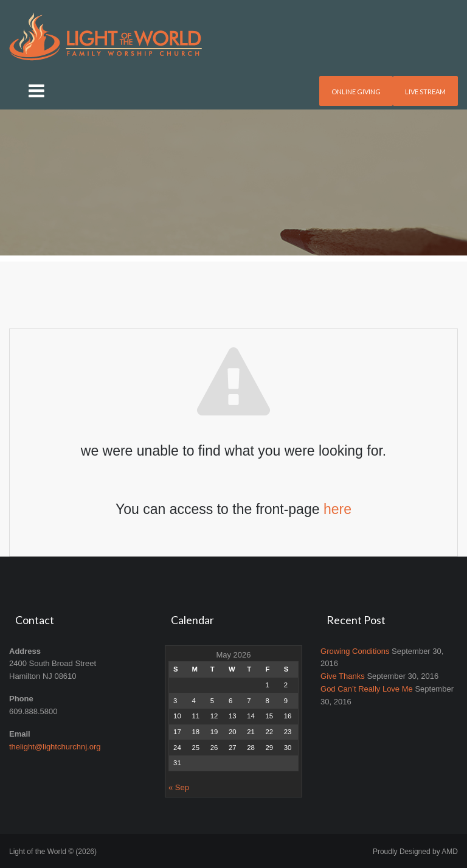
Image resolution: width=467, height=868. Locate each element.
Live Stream (425, 92)
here (337, 509)
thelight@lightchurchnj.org (55, 747)
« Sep (179, 787)
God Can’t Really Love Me (367, 689)
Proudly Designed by (415, 852)
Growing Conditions (355, 651)
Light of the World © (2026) (53, 852)
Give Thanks (343, 676)
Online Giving (356, 92)
